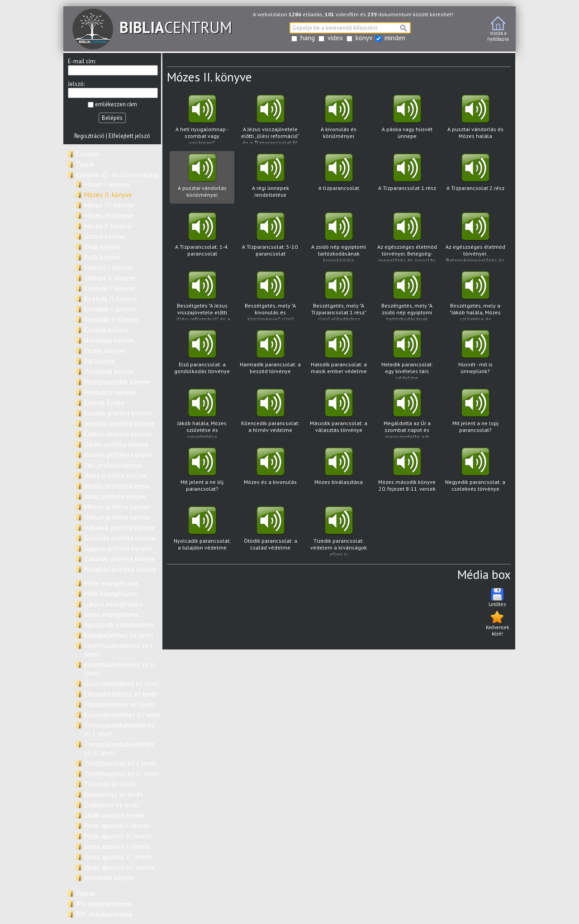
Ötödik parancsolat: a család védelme (270, 531)
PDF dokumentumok (104, 914)
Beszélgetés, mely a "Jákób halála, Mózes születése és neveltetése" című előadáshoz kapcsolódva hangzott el (475, 296)
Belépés (112, 118)
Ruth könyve (102, 257)
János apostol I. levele (117, 846)
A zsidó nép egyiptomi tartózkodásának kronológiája (339, 238)
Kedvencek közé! (497, 623)
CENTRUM (152, 27)
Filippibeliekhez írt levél (119, 704)
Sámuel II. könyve (110, 278)
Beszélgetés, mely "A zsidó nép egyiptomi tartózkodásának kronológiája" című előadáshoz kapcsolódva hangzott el (407, 296)
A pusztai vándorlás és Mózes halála (475, 120)
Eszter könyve (104, 351)
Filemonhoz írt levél (113, 794)
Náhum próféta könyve (117, 517)
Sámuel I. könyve (109, 268)
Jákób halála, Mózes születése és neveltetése (202, 414)
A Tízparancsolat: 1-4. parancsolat (202, 237)
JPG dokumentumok (104, 904)
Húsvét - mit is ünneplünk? (475, 355)
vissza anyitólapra (498, 29)
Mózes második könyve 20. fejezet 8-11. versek (407, 472)
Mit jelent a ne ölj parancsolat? (202, 472)
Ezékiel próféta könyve (118, 434)
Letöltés (497, 597)
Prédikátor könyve (110, 392)
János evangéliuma (112, 614)
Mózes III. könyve (109, 205)
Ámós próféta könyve (115, 476)
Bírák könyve (102, 247)
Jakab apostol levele (114, 815)
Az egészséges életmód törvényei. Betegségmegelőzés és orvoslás (475, 238)
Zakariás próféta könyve (120, 559)
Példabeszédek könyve (117, 382)
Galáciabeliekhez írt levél (122, 684)
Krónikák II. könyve (111, 320)
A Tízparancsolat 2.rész (475, 178)
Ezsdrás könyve (107, 330)
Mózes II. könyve (108, 195)
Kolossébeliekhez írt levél (122, 715)
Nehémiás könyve (109, 340)
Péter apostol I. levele (117, 826)
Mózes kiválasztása (339, 472)
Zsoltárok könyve (109, 372)
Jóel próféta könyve (113, 465)
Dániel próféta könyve (116, 444)
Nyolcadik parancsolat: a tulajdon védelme (202, 531)
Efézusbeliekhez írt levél (121, 694)
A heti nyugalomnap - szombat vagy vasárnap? (202, 120)
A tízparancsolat (339, 178)
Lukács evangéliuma (114, 604)
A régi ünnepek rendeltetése (270, 178)
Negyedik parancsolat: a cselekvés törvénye (475, 472)
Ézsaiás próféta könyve (118, 413)
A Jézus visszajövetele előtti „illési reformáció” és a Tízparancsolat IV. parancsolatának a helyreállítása (270, 120)
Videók (86, 893)
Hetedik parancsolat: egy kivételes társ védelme (407, 355)
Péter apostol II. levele (118, 836)
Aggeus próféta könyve (118, 548)
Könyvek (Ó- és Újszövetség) (117, 175)
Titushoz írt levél (110, 784)
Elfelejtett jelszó (129, 136)
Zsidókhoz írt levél (112, 805)
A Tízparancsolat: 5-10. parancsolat (270, 237)
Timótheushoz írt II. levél (121, 774)
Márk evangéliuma (111, 594)
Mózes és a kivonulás (270, 472)
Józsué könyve (105, 236)
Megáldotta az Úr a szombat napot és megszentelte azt (407, 414)
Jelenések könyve (109, 878)
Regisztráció (89, 136)
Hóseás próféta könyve (118, 455)
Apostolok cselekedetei (119, 625)
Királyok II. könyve (111, 299)
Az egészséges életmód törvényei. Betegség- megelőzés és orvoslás (407, 238)
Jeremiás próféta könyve (119, 424)
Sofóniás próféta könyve (120, 538)
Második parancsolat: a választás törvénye (339, 414)
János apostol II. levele (118, 857)
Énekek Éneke (104, 403)
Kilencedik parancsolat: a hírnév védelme (270, 414)
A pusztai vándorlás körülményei (202, 178)
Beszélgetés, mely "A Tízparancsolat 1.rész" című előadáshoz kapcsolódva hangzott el (339, 296)
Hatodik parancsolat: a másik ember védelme (339, 355)
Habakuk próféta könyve (120, 528)
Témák (85, 164)
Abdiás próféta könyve (117, 486)
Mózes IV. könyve (109, 216)
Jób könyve (100, 361)
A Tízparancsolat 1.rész (407, 178)
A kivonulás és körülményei (339, 120)
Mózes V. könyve (108, 226)
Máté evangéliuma (111, 583)
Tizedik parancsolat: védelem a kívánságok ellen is (339, 532)
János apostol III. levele (119, 867)
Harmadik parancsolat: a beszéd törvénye (270, 355)
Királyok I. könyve (109, 288)
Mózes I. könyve (107, 184)
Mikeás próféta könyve (117, 507)
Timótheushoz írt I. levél (120, 763)
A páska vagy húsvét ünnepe (407, 120)
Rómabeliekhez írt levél (119, 635)
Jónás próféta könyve (115, 496)
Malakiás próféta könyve (120, 569)
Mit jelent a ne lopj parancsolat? (475, 414)
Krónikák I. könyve (110, 309)
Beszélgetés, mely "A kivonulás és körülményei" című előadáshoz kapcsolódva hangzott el (270, 296)
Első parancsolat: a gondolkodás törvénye (202, 355)
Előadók (88, 154)
